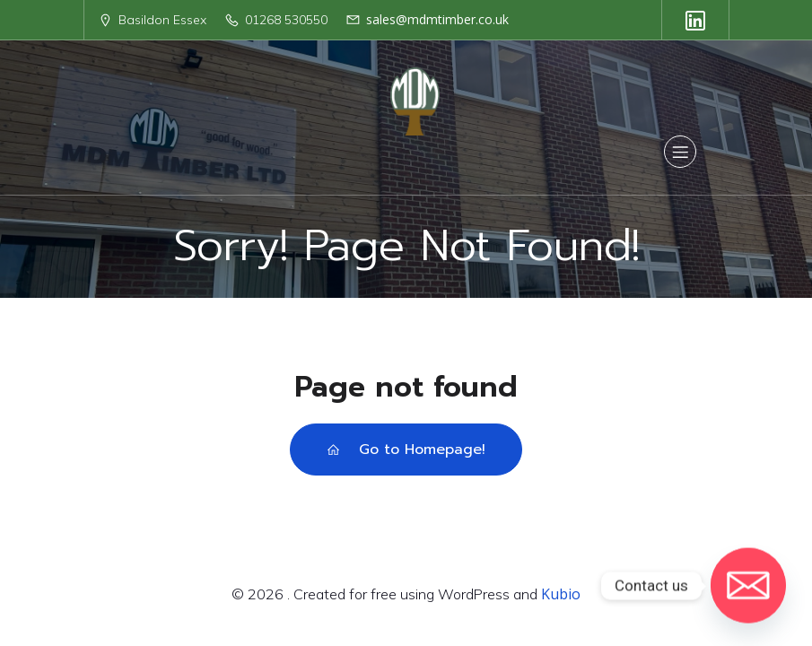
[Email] (748, 586)
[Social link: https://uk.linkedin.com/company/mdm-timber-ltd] (695, 20)
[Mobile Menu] (680, 152)
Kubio (561, 594)
